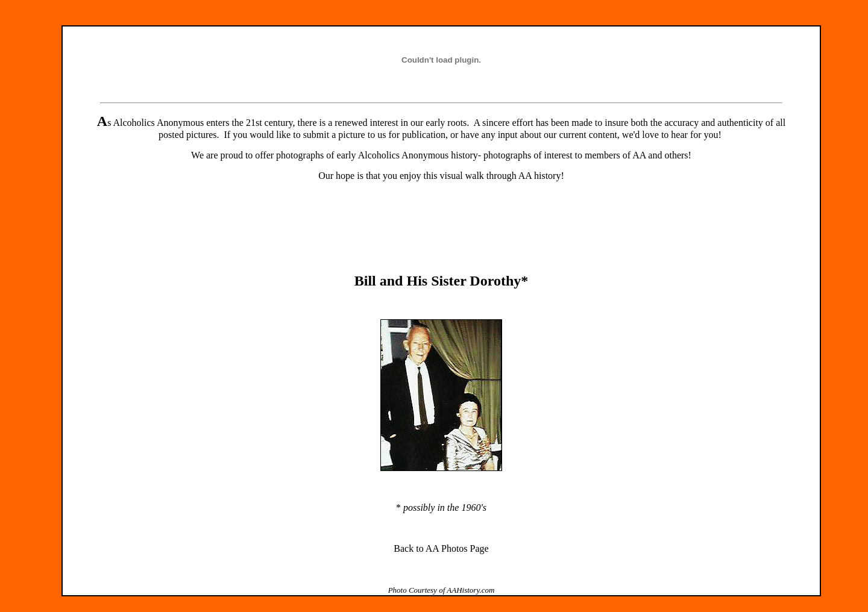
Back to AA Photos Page (441, 548)
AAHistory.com (470, 590)
